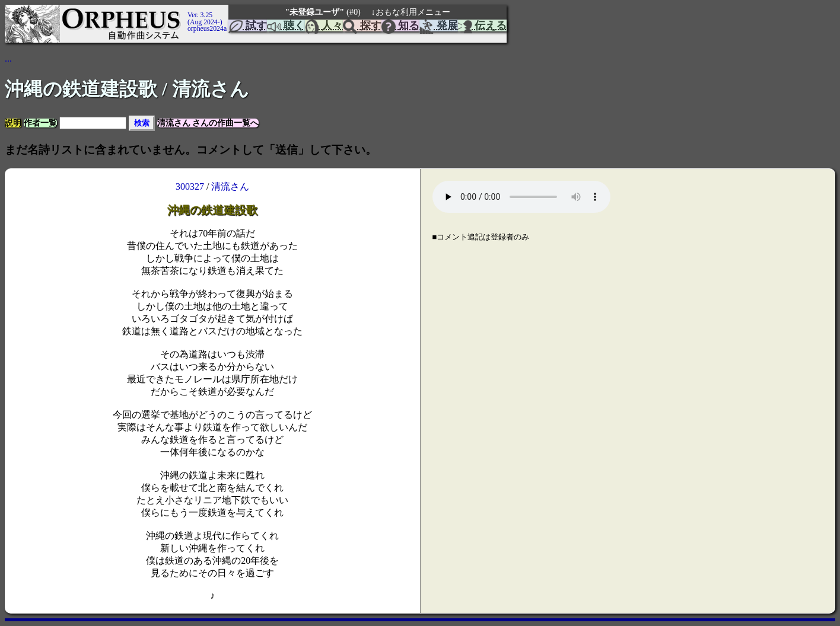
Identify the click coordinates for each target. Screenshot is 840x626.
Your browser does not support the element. (521, 197)
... (8, 58)
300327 (190, 186)
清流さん (230, 186)
